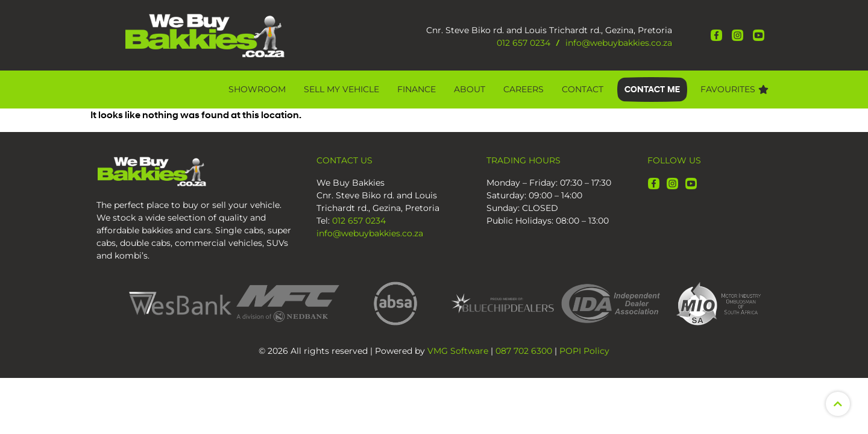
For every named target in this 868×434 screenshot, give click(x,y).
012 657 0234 (524, 43)
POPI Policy (584, 351)
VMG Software (458, 351)
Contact (583, 89)
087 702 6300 (524, 351)
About (470, 89)
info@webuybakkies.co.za (619, 43)
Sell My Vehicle (341, 89)
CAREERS (524, 89)
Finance (417, 89)
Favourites (734, 89)
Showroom (257, 89)
